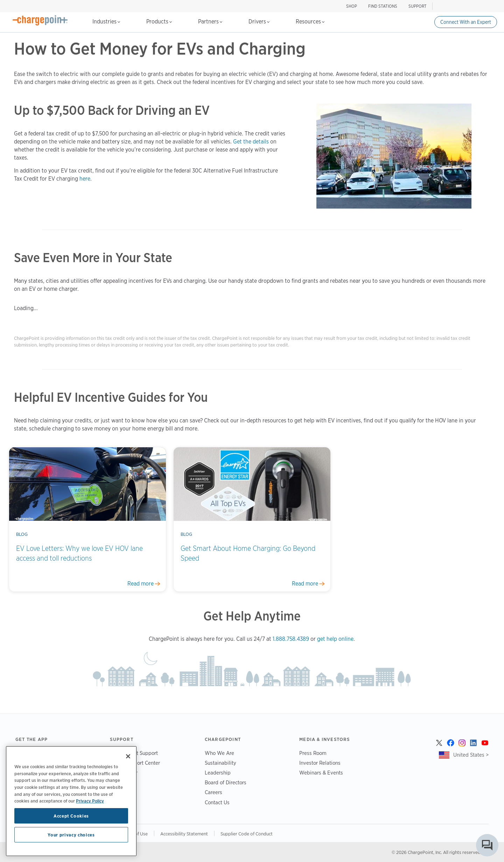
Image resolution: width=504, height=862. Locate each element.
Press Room (313, 753)
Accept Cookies (71, 816)
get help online (335, 639)
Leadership (218, 773)
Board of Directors (226, 782)
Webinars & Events (321, 773)
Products (159, 22)
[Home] (40, 20)
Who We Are (219, 753)
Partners (210, 22)
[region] (71, 801)
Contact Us (217, 802)
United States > (471, 755)
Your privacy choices (71, 835)
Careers (213, 792)
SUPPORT (418, 6)
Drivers (259, 22)
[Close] (128, 756)
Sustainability (220, 763)
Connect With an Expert (466, 22)
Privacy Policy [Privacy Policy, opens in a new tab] (90, 801)
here (85, 179)
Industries (106, 22)
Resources (310, 22)
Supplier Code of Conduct (247, 834)
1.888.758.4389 (291, 639)
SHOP (352, 6)
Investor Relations (320, 763)
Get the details (251, 142)
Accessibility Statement (184, 834)
